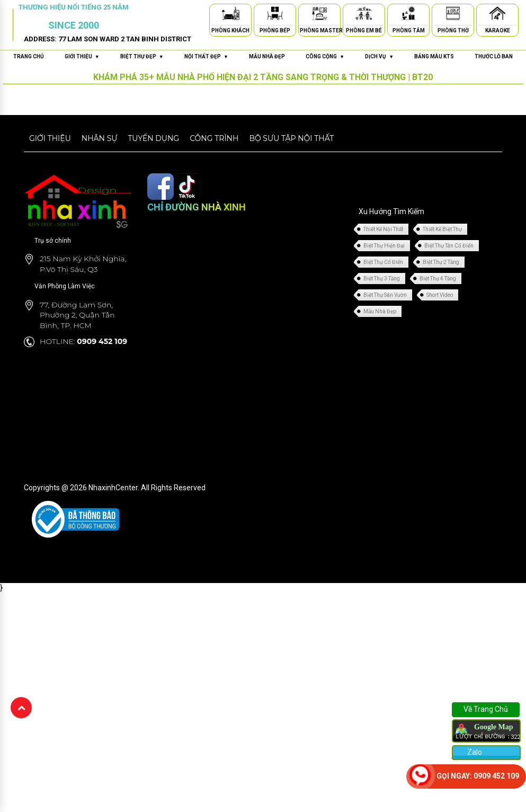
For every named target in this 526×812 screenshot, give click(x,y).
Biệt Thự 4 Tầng (438, 279)
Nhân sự (100, 138)
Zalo (474, 752)
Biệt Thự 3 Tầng (382, 279)
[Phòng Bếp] (275, 15)
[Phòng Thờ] (453, 15)
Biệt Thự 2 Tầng (441, 262)
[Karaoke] (497, 15)
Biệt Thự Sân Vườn (385, 295)
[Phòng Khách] (230, 15)
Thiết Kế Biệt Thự (442, 229)
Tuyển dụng (153, 138)
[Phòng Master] (319, 15)
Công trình (214, 138)
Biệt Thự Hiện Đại (384, 246)
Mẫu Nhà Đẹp (380, 311)
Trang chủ (29, 56)
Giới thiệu (50, 138)
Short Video (440, 295)
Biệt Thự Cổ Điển (383, 262)
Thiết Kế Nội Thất (383, 229)
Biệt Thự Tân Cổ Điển (449, 246)
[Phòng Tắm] (408, 15)
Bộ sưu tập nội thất (291, 138)
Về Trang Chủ (486, 709)
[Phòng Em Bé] (364, 15)
